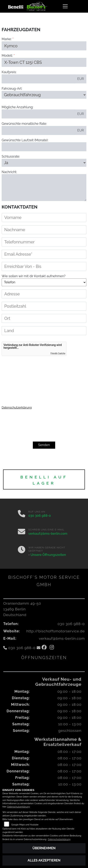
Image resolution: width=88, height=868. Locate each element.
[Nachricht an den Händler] (44, 188)
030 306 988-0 (40, 516)
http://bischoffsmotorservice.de (56, 631)
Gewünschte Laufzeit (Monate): (25, 140)
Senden (44, 445)
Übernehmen (44, 848)
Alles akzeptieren (44, 860)
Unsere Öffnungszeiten (48, 555)
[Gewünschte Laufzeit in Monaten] (44, 147)
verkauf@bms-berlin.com (48, 534)
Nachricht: (9, 172)
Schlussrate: (11, 156)
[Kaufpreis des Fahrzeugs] (38, 79)
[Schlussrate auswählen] (44, 163)
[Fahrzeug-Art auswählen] (44, 95)
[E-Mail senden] (22, 532)
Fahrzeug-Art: (12, 89)
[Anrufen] (22, 514)
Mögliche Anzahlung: (17, 107)
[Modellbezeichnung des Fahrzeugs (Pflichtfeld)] (44, 62)
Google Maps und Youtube (25, 825)
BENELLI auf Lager (44, 480)
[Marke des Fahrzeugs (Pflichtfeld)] (44, 46)
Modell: (7, 56)
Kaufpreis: (9, 72)
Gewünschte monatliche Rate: (24, 124)
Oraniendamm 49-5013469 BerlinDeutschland (22, 609)
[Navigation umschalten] (65, 6)
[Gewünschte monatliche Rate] (38, 130)
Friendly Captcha (58, 353)
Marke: (7, 39)
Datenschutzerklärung (17, 407)
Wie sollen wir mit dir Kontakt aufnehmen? (34, 291)
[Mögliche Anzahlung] (38, 114)
